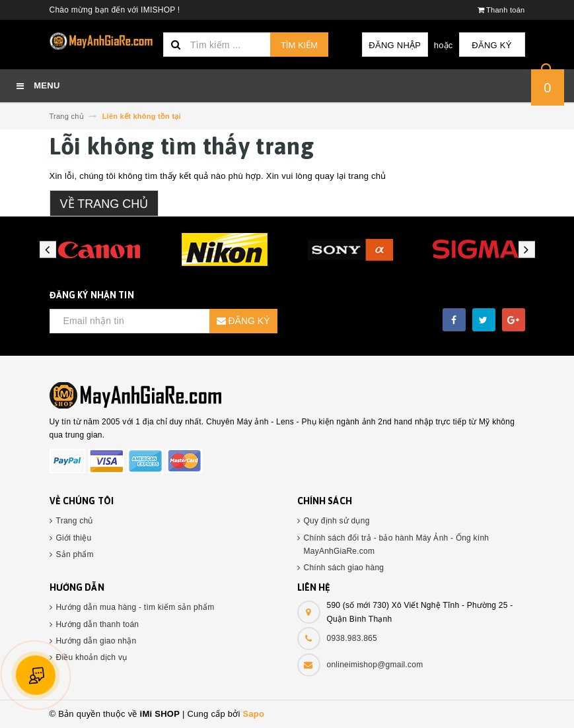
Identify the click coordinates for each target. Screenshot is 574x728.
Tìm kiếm (299, 45)
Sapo (253, 714)
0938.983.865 (352, 638)
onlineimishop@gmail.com (375, 665)
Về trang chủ (104, 204)
